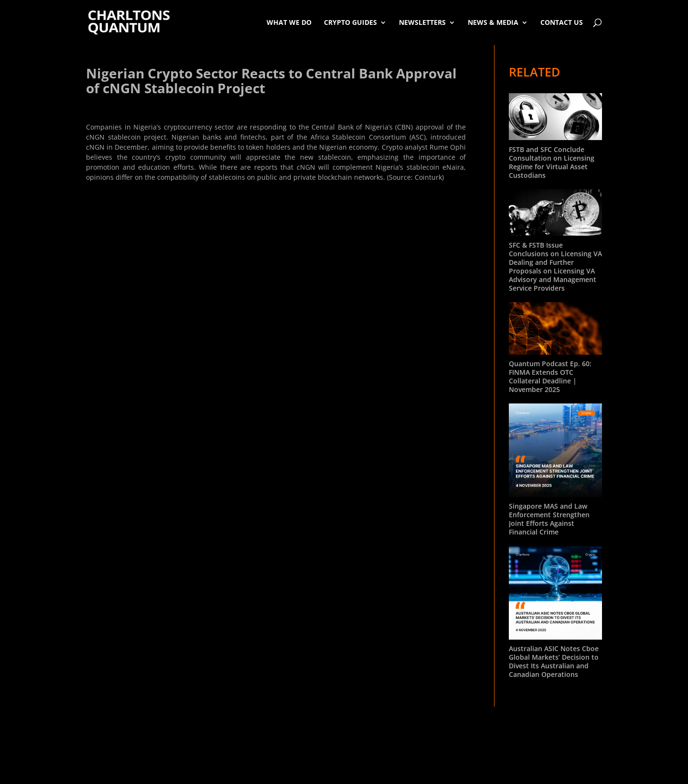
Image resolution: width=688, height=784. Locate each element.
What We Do (289, 22)
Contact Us (562, 22)
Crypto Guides (350, 22)
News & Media (493, 22)
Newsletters (422, 22)
